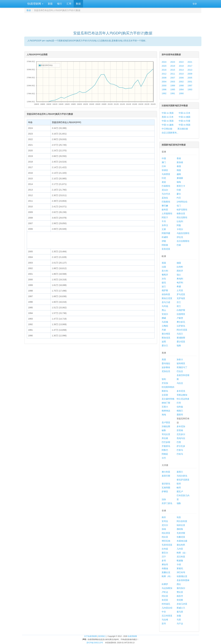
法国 (164, 267)
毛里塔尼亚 (167, 545)
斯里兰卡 (181, 186)
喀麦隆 (180, 561)
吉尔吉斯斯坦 (183, 241)
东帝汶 (165, 225)
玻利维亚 (181, 363)
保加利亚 (166, 294)
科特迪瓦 (166, 604)
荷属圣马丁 (182, 367)
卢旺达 (165, 592)
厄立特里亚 (167, 616)
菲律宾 (165, 170)
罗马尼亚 (181, 294)
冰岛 (164, 279)
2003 (173, 82)
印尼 (164, 178)
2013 (190, 70)
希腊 (179, 286)
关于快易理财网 (90, 636)
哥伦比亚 (166, 434)
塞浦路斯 (181, 338)
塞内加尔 (181, 588)
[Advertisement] (113, 21)
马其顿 (165, 322)
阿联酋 (165, 245)
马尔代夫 (166, 194)
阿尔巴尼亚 (182, 330)
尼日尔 (165, 525)
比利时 (180, 267)
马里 (179, 620)
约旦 (179, 198)
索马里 (180, 612)
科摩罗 (165, 584)
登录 (195, 4)
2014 (181, 70)
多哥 (164, 561)
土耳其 (180, 290)
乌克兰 (180, 334)
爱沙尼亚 (181, 342)
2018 (181, 66)
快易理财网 (35, 4)
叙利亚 (165, 210)
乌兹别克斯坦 (183, 233)
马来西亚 (166, 174)
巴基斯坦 (166, 186)
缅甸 (179, 182)
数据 (78, 4)
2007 (173, 78)
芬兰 (179, 302)
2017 (190, 66)
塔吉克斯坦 (182, 217)
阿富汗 (165, 217)
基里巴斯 (166, 476)
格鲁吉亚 (181, 214)
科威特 (165, 237)
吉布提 (165, 549)
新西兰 (180, 472)
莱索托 (180, 568)
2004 (164, 82)
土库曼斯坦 (167, 214)
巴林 (179, 245)
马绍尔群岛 (182, 476)
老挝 (164, 182)
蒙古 (179, 194)
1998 (181, 86)
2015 (173, 70)
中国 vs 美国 (168, 113)
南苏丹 (180, 596)
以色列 (180, 221)
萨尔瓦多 (181, 446)
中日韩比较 (167, 129)
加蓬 (179, 616)
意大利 (165, 271)
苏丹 (164, 624)
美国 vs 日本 (168, 117)
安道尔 (165, 314)
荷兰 (179, 306)
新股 (50, 4)
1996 (164, 89)
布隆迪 (165, 568)
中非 (164, 612)
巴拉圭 (180, 371)
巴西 (179, 442)
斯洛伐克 (166, 338)
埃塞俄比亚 (182, 576)
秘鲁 (164, 430)
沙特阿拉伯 (182, 202)
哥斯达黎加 (182, 395)
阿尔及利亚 (182, 521)
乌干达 (180, 624)
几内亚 (180, 549)
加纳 (164, 529)
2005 (190, 78)
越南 (179, 174)
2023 (173, 62)
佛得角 (180, 529)
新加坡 (180, 162)
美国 (164, 359)
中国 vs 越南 (168, 125)
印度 (179, 190)
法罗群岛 (181, 326)
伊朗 (164, 241)
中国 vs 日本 (185, 113)
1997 (190, 86)
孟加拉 (165, 198)
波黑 (164, 342)
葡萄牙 (165, 275)
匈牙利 (180, 283)
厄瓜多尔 (181, 434)
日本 (164, 166)
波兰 (164, 286)
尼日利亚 (181, 557)
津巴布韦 (181, 572)
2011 (173, 74)
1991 (173, 93)
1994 (181, 89)
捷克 (164, 283)
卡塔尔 (180, 229)
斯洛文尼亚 (167, 298)
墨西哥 (180, 415)
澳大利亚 (166, 472)
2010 (181, 74)
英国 (164, 263)
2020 (164, 66)
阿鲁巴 (165, 450)
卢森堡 (180, 318)
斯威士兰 (181, 608)
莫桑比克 (166, 572)
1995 (173, 89)
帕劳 (179, 488)
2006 (181, 78)
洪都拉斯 (166, 426)
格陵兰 (180, 411)
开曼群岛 (166, 446)
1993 (190, 89)
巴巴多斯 (166, 442)
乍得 (179, 565)
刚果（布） (167, 576)
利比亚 (165, 537)
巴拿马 (180, 450)
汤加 (164, 499)
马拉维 (165, 620)
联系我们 (102, 636)
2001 (190, 82)
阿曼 (179, 225)
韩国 (179, 170)
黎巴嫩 (165, 206)
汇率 (69, 4)
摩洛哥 (165, 565)
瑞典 (179, 346)
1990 (181, 93)
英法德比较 (183, 129)
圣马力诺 (166, 302)
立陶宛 (165, 326)
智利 (164, 379)
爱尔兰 (165, 346)
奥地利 (180, 279)
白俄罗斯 (181, 310)
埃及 (179, 517)
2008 (164, 78)
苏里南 (180, 430)
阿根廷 (165, 454)
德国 (179, 263)
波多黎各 (166, 367)
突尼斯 (180, 600)
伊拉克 (180, 237)
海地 (164, 415)
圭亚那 (165, 395)
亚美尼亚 (166, 249)
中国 (164, 158)
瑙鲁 (179, 503)
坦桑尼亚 (181, 537)
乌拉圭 (180, 383)
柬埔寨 (180, 178)
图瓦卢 (180, 492)
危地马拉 (181, 438)
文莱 (164, 229)
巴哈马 (180, 454)
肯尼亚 (165, 600)
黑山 (164, 310)
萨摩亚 (165, 492)
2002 (181, 82)
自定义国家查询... (170, 133)
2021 (190, 62)
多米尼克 (181, 391)
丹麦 (164, 330)
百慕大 (165, 407)
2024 (164, 62)
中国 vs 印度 (185, 121)
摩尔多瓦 (181, 322)
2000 (164, 86)
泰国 (179, 166)
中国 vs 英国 (168, 121)
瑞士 (179, 275)
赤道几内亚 (182, 604)
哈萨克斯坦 (182, 210)
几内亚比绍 (167, 608)
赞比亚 (180, 592)
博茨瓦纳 (166, 541)
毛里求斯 (181, 533)
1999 (173, 86)
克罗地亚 (181, 298)
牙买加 (165, 383)
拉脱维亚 (181, 314)
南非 (164, 517)
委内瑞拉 (166, 363)
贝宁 (164, 557)
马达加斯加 (167, 588)
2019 (173, 66)
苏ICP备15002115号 (95, 643)
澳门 (164, 162)
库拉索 (165, 438)
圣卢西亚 (166, 422)
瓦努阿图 (166, 488)
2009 (190, 74)
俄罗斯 (165, 290)
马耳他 (165, 306)
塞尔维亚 (166, 334)
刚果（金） (182, 553)
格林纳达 (166, 411)
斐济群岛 (166, 484)
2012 (164, 74)
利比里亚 (166, 533)
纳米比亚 (181, 525)
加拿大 (180, 359)
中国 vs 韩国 (185, 125)
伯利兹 (180, 407)
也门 (179, 206)
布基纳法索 (182, 541)
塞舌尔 (165, 553)
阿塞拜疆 (166, 233)
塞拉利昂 (181, 545)
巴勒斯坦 (166, 202)
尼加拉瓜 (166, 371)
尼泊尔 (165, 190)
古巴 (164, 458)
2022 (181, 62)
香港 (179, 158)
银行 (60, 4)
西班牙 (180, 271)
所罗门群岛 (167, 503)
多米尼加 (181, 426)
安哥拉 (165, 521)
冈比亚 (165, 596)
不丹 (164, 221)
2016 (164, 70)
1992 (164, 93)
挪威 (164, 318)
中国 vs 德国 (185, 117)
